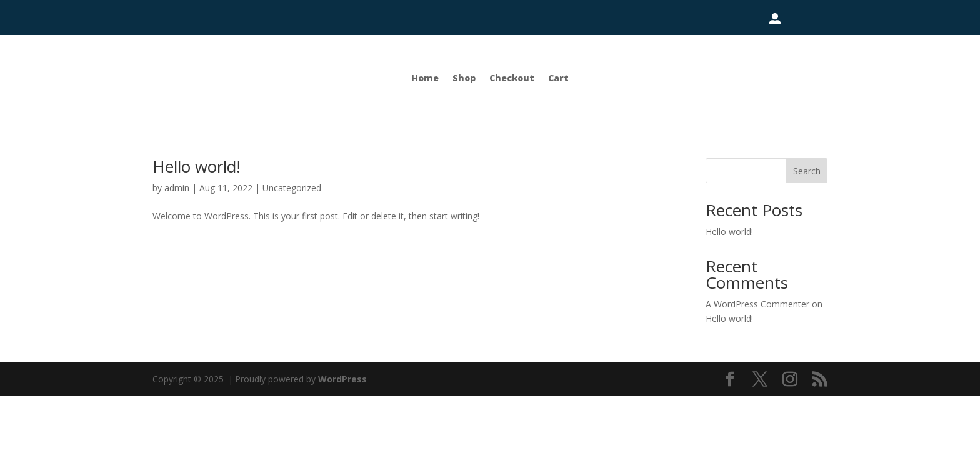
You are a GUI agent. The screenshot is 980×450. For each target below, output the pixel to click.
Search (807, 171)
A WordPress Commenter (757, 304)
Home (425, 78)
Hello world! (197, 166)
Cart (558, 78)
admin (177, 188)
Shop (464, 78)
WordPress (342, 379)
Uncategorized (292, 188)
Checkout (512, 78)
